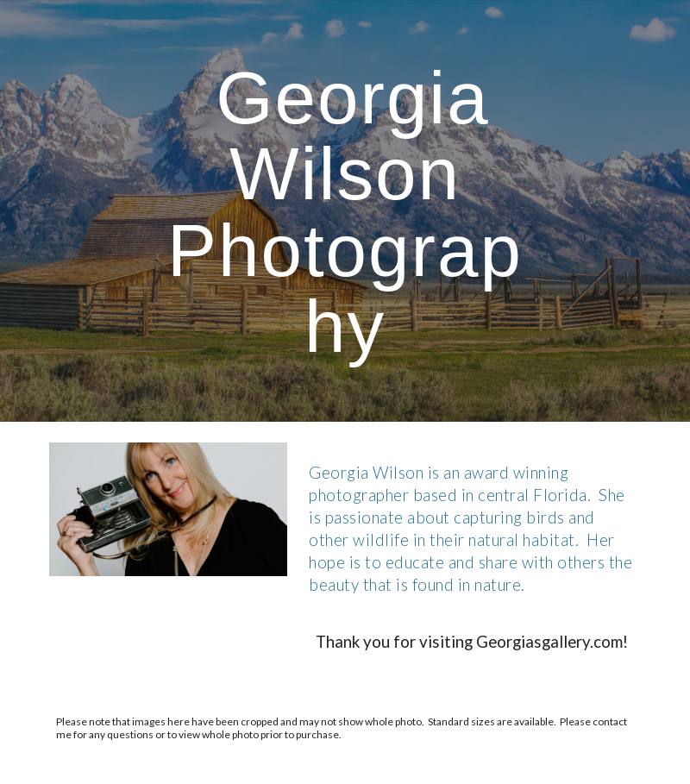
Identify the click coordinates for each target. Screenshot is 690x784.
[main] (345, 211)
